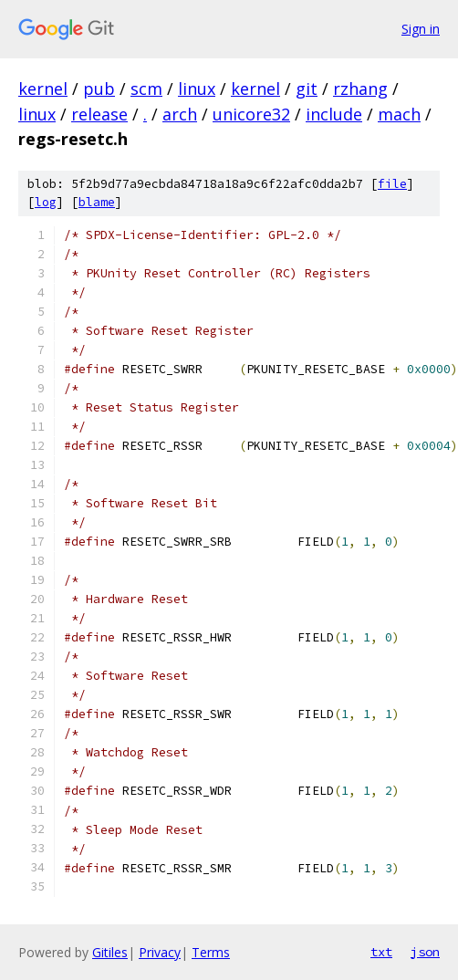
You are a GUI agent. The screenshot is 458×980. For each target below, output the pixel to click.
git (307, 89)
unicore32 (251, 114)
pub (99, 89)
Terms (211, 952)
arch (180, 114)
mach (399, 114)
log (46, 202)
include (334, 114)
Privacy (160, 952)
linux (197, 89)
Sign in (421, 29)
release (99, 114)
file (392, 184)
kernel (43, 89)
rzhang (360, 89)
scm (146, 89)
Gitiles (110, 952)
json (425, 952)
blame (97, 202)
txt (381, 952)
